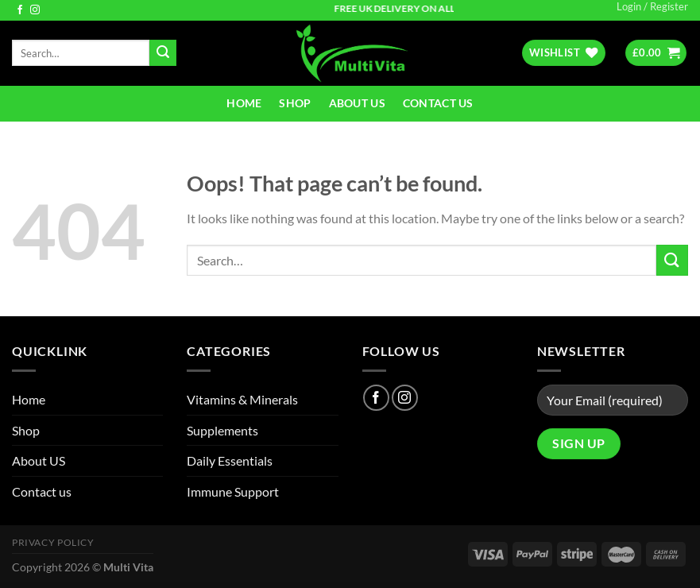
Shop (295, 103)
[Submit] (163, 53)
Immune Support (233, 491)
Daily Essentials (230, 460)
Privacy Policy (53, 542)
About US (357, 103)
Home (244, 103)
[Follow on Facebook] (20, 10)
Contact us (438, 103)
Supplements (222, 430)
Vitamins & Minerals (242, 399)
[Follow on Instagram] (35, 10)
